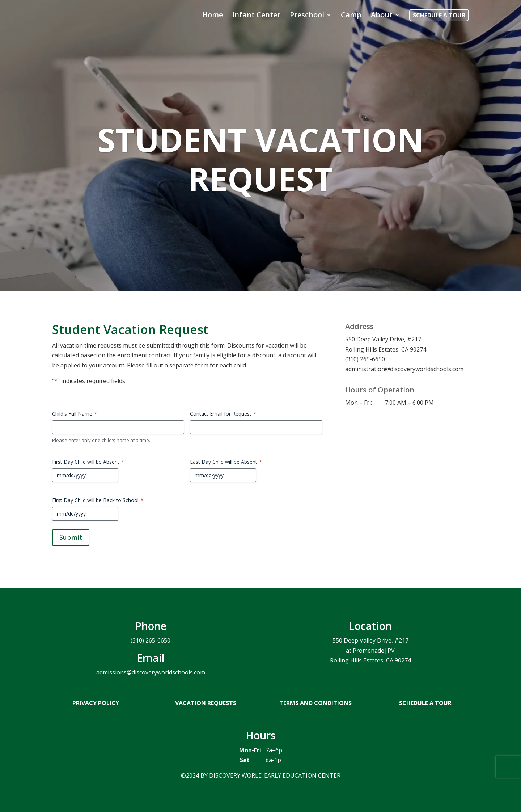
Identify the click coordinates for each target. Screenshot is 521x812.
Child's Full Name (75, 414)
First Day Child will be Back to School (98, 500)
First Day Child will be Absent (88, 462)
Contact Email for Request (223, 414)
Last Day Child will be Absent (226, 462)
